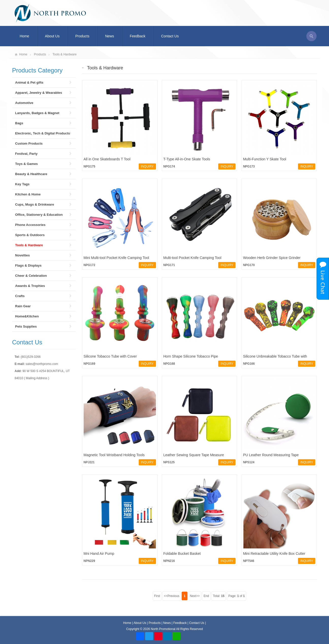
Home (25, 36)
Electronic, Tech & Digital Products (43, 133)
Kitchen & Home (28, 194)
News (110, 36)
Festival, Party (26, 154)
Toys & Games (27, 164)
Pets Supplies (26, 326)
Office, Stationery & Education (39, 215)
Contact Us (170, 36)
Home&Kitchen (27, 316)
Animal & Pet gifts (29, 82)
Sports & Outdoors (30, 235)
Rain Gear (23, 306)
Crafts (20, 296)
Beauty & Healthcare (31, 174)
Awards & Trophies (30, 286)
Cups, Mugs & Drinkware (35, 204)
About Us (52, 36)
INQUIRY (147, 166)
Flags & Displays (28, 265)
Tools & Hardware (65, 54)
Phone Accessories (30, 225)
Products (82, 36)
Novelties (23, 255)
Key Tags (22, 184)
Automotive (24, 103)
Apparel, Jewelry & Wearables (39, 93)
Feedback (138, 36)
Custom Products (29, 143)
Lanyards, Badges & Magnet (37, 113)
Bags (19, 123)
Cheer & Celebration (31, 276)
